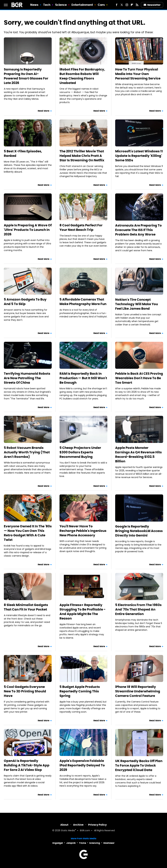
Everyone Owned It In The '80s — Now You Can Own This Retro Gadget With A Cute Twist (28, 533)
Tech (47, 5)
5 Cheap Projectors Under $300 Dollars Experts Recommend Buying (80, 452)
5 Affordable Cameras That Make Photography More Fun (83, 302)
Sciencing (95, 843)
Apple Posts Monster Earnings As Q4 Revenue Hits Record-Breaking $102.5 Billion (138, 454)
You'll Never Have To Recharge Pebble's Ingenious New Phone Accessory (83, 531)
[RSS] (137, 5)
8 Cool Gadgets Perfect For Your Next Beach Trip (81, 227)
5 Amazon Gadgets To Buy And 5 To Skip (25, 302)
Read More (44, 111)
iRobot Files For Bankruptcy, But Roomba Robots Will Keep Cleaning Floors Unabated (82, 76)
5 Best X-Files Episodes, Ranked (23, 153)
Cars (101, 5)
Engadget (58, 843)
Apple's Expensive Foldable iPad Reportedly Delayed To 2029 (82, 765)
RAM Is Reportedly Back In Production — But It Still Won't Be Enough (83, 378)
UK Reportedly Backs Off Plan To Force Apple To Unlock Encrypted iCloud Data (139, 765)
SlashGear (109, 843)
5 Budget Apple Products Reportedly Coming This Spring (80, 691)
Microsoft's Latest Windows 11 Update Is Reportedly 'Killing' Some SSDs (139, 156)
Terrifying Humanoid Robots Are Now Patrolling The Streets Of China (27, 378)
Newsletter (152, 5)
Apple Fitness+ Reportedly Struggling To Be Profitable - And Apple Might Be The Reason (83, 612)
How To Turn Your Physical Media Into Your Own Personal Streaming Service (138, 74)
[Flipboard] (132, 5)
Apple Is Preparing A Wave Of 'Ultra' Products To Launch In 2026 (28, 230)
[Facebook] (117, 5)
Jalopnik (71, 843)
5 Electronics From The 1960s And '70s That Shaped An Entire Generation (138, 609)
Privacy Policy (97, 825)
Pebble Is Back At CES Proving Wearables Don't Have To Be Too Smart (139, 378)
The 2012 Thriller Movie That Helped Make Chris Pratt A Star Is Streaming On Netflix (82, 156)
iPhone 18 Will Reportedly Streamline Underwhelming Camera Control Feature (138, 691)
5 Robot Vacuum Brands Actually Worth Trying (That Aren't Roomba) (27, 452)
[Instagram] (127, 5)
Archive (78, 825)
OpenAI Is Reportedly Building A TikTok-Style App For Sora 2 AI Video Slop (27, 765)
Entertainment (82, 5)
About (64, 825)
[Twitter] (122, 5)
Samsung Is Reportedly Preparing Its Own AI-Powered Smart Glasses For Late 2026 (26, 76)
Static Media (68, 831)
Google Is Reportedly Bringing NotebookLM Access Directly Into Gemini (139, 531)
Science (61, 5)
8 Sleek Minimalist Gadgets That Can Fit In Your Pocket (26, 607)
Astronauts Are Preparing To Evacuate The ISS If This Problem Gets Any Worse (138, 230)
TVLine (83, 843)
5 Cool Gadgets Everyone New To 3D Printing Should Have (25, 691)
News (34, 5)
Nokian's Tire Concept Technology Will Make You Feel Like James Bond (137, 304)
